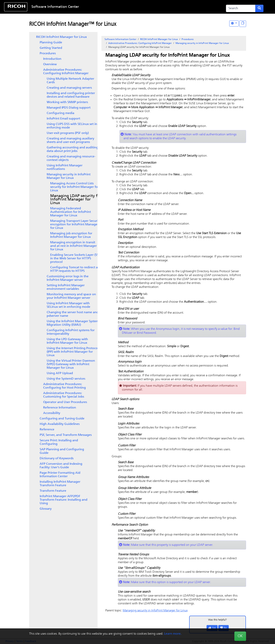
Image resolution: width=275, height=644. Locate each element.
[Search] (241, 8)
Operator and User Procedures (65, 402)
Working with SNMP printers (67, 102)
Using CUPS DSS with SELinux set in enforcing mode (72, 126)
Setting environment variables (66, 287)
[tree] (63, 273)
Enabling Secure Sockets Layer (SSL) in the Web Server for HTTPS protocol (76, 259)
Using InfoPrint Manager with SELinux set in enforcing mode (69, 305)
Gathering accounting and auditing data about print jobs (72, 149)
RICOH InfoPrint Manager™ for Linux (73, 24)
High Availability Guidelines (60, 424)
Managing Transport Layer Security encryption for (75, 225)
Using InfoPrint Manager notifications (65, 167)
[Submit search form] (259, 8)
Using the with (71, 364)
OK (240, 636)
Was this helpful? (218, 621)
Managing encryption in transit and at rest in (73, 246)
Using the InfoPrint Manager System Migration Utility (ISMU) (73, 323)
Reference (47, 430)
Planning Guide (51, 43)
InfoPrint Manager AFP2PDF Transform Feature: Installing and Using (64, 500)
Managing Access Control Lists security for (75, 187)
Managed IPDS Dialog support (69, 108)
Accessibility (52, 413)
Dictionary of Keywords (57, 458)
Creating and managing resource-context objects (71, 158)
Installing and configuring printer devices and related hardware (71, 95)
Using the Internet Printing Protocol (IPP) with (73, 352)
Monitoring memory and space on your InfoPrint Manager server (71, 296)
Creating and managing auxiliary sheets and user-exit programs (70, 140)
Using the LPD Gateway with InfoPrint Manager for (67, 341)
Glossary (46, 509)
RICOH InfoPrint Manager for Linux (61, 37)
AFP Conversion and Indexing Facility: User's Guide (61, 466)
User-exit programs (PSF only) (68, 133)
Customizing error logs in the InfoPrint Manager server (68, 278)
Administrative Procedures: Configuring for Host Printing (64, 386)
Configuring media (60, 113)
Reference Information (60, 408)
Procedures (48, 54)
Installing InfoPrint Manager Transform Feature (60, 484)
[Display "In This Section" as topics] (243, 24)
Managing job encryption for (71, 235)
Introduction (52, 59)
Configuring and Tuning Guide (62, 419)
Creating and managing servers (69, 88)
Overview (50, 64)
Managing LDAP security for (76, 200)
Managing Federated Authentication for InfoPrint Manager (71, 212)
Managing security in (69, 176)
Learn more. (173, 634)
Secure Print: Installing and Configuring (59, 442)
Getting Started (51, 48)
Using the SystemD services (66, 379)
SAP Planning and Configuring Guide (62, 451)
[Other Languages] (234, 24)
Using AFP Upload (60, 373)
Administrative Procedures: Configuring (66, 72)
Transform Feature (53, 491)
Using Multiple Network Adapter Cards (70, 81)
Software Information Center (55, 7)
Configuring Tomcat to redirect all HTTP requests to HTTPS (75, 269)
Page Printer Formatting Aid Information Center (60, 475)
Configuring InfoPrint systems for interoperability (71, 332)
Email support (63, 119)
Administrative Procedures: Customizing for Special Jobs (64, 395)
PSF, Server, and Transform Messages (66, 435)
